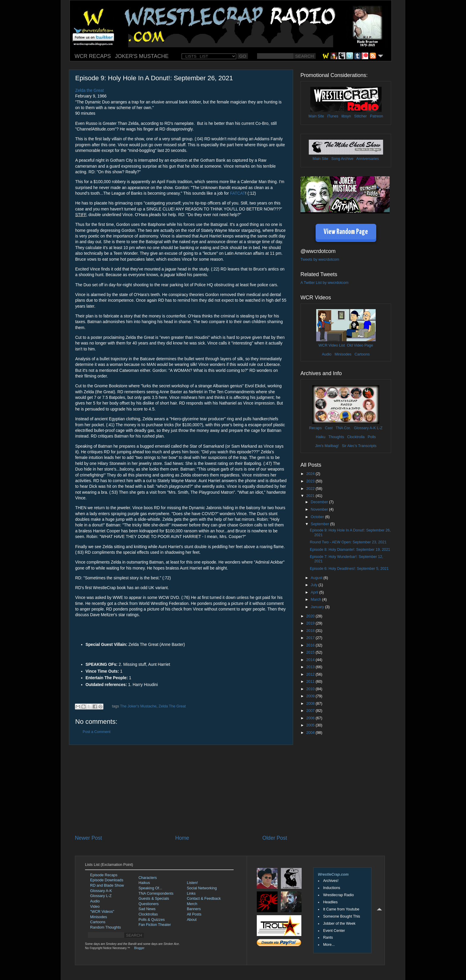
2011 (311, 682)
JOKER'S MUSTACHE (142, 56)
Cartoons (362, 354)
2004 (311, 733)
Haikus (144, 883)
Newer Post (88, 838)
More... (329, 945)
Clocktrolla (356, 437)
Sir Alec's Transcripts (359, 446)
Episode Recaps (104, 875)
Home (182, 838)
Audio (327, 354)
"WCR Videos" (102, 912)
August (317, 578)
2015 (311, 652)
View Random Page (346, 232)
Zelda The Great (172, 706)
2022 (311, 489)
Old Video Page (360, 345)
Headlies (330, 902)
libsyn (346, 116)
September (321, 524)
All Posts (194, 914)
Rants (328, 937)
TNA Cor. (343, 428)
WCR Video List (332, 345)
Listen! (192, 883)
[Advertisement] (181, 789)
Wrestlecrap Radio (338, 895)
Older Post (275, 838)
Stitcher (361, 116)
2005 (311, 725)
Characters (148, 878)
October (318, 517)
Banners (194, 909)
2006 (311, 718)
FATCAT (238, 193)
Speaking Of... (150, 888)
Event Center (334, 931)
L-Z (379, 428)
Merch (192, 904)
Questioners (149, 904)
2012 (311, 674)
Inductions (332, 888)
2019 (311, 623)
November (320, 509)
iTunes (333, 116)
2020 (311, 616)
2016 (311, 645)
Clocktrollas (148, 914)
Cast (329, 428)
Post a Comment (97, 732)
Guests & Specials (154, 899)
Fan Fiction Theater (155, 925)
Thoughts (336, 437)
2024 (311, 474)
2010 (311, 689)
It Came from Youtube (341, 909)
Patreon (377, 116)
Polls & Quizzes (152, 920)
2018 (311, 631)
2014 (311, 660)
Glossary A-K (365, 428)
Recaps (315, 428)
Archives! (331, 881)
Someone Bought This (341, 916)
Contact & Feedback (204, 899)
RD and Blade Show (107, 885)
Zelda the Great (89, 90)
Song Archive (342, 159)
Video (95, 907)
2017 (311, 638)
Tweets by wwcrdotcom (320, 259)
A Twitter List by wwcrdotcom (324, 283)
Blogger (139, 948)
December (320, 502)
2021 (311, 496)
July (315, 585)
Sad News (147, 909)
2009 (311, 696)
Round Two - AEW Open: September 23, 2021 (348, 542)
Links (191, 894)
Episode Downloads (107, 880)
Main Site (316, 116)
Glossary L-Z (101, 896)
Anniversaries (368, 159)
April (315, 592)
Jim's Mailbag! (327, 446)
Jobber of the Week (339, 924)
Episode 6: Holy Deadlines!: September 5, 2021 (349, 569)
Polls (372, 437)
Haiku (320, 437)
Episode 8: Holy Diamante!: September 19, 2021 (350, 550)
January (318, 607)
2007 (311, 711)
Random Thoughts (105, 927)
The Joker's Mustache (138, 706)
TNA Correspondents (156, 894)
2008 (311, 704)
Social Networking (202, 888)
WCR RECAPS (93, 56)
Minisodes (343, 354)
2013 (311, 667)
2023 (311, 481)
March (317, 600)
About (192, 920)
